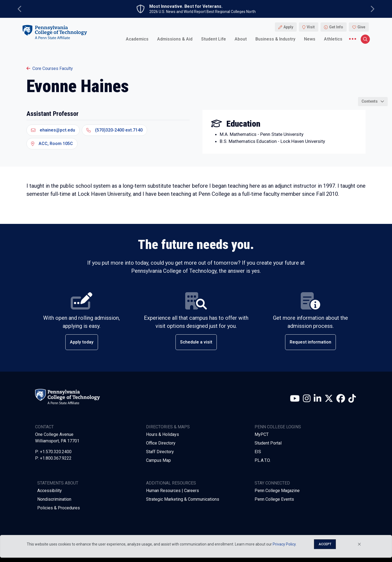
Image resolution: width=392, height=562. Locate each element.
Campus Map (158, 460)
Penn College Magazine (277, 491)
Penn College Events (274, 499)
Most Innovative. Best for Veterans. (186, 6)
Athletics (333, 39)
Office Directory (161, 443)
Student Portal (268, 443)
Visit (311, 27)
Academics (137, 39)
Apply (288, 27)
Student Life (214, 39)
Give (361, 27)
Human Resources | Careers (173, 491)
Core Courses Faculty (50, 68)
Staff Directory (160, 452)
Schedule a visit (196, 342)
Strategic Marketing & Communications (183, 499)
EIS (258, 452)
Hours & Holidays (163, 434)
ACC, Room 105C (52, 144)
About (241, 39)
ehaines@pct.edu (53, 130)
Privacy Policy (284, 544)
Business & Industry (275, 39)
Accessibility (50, 491)
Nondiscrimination (54, 499)
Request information (310, 342)
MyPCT (262, 434)
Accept (325, 544)
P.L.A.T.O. (263, 460)
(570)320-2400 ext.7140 (114, 130)
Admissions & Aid (175, 39)
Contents (370, 101)
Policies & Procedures (59, 508)
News (310, 39)
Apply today (82, 342)
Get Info (336, 27)
